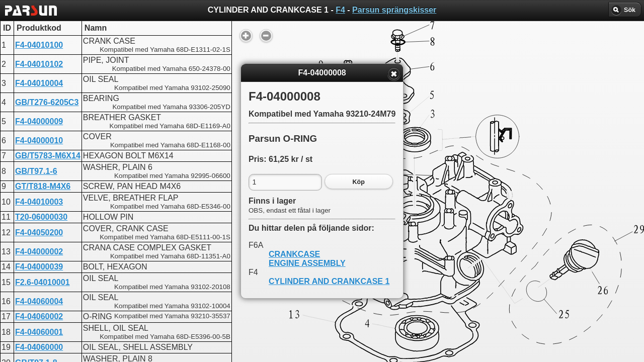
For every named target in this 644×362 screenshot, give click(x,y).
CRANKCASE (294, 254)
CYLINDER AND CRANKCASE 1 (329, 281)
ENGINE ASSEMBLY (307, 263)
